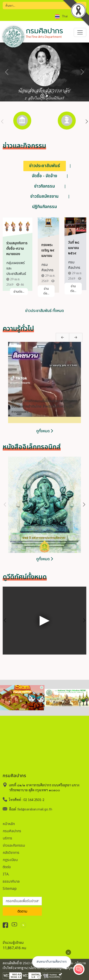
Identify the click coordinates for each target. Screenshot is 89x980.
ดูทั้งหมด (45, 431)
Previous (2, 122)
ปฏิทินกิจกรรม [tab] (44, 207)
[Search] (44, 6)
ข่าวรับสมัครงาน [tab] (44, 196)
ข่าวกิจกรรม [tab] (44, 186)
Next (87, 122)
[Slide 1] (42, 96)
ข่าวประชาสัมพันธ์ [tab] (45, 166)
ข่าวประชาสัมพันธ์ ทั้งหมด (44, 311)
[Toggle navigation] (80, 32)
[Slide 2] (47, 96)
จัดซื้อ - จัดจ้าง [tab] (44, 176)
